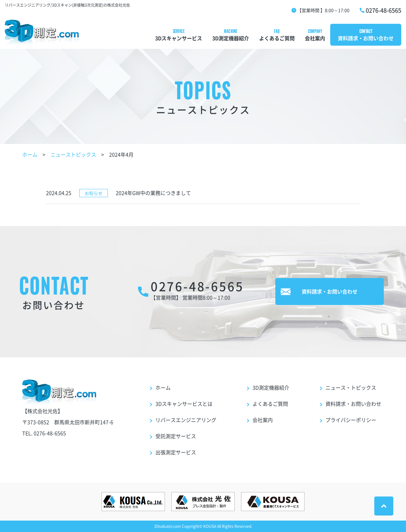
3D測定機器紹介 (231, 38)
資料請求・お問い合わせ (366, 38)
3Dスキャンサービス (179, 38)
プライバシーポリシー (351, 420)
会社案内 (315, 38)
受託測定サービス (176, 436)
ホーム (30, 154)
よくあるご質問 (277, 38)
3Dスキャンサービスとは (184, 404)
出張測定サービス (176, 452)
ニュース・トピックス (351, 387)
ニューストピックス (73, 154)
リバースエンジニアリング (186, 420)
